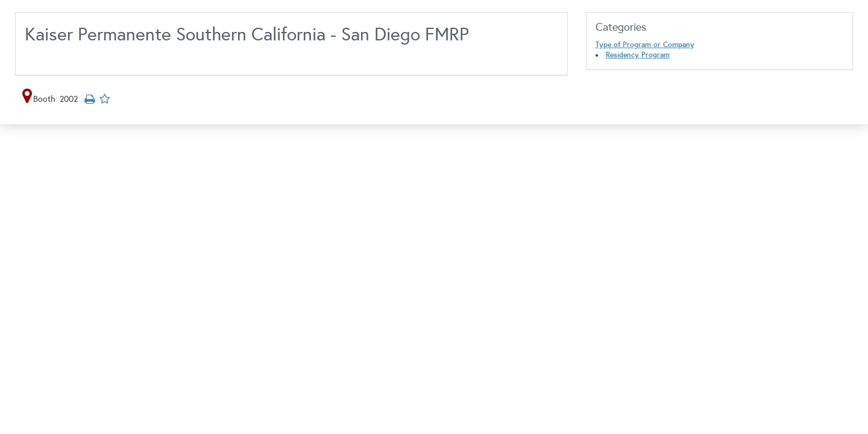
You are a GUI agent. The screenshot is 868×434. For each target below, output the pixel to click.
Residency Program (638, 55)
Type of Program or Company (645, 45)
